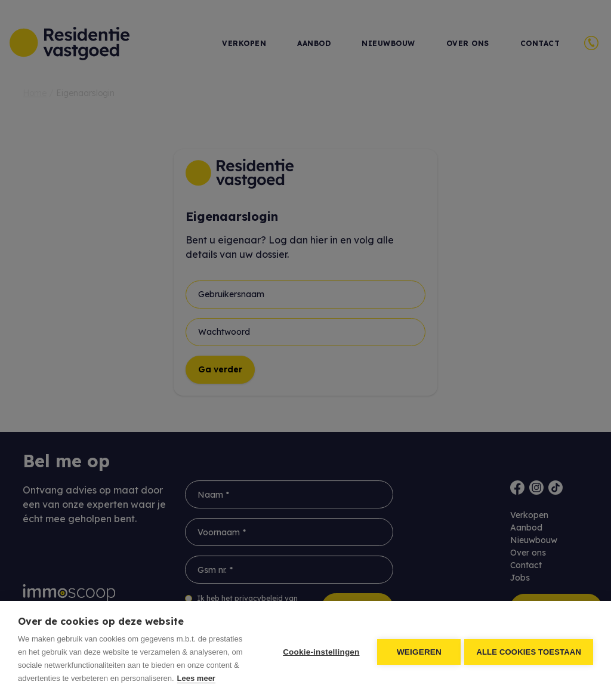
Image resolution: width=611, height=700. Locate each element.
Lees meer (196, 678)
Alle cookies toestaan (529, 651)
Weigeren (417, 651)
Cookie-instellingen (319, 651)
